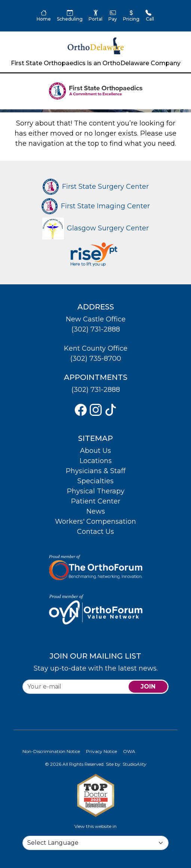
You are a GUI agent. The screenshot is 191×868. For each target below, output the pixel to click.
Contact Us (95, 532)
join (148, 686)
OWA (129, 751)
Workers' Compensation (95, 521)
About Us (95, 451)
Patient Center (96, 501)
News (96, 511)
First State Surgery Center (96, 187)
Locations (96, 461)
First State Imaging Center (96, 206)
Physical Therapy (96, 491)
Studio (135, 764)
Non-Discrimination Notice (51, 751)
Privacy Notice (101, 751)
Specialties (95, 481)
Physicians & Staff (96, 471)
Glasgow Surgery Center (95, 228)
